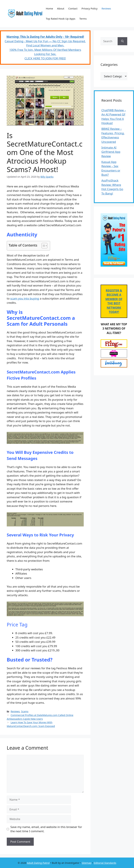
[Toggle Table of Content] (43, 246)
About (61, 8)
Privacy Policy (90, 8)
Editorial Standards (105, 863)
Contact (73, 8)
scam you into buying (25, 298)
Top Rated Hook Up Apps (61, 19)
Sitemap (87, 863)
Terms (83, 19)
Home (49, 8)
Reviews (106, 8)
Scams (25, 711)
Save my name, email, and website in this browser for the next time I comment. (46, 829)
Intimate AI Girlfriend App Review (111, 152)
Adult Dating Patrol (38, 863)
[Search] (122, 41)
